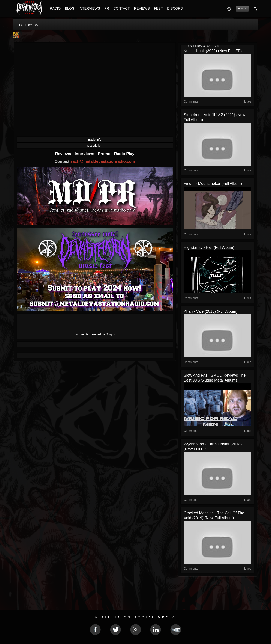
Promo (105, 154)
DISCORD (175, 8)
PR (107, 8)
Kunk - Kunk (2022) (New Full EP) (213, 51)
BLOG (70, 8)
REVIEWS (142, 8)
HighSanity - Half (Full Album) (209, 247)
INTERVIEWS (89, 8)
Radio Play (124, 154)
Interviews (85, 154)
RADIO (55, 8)
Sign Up (242, 9)
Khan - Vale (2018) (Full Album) (210, 311)
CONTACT (121, 8)
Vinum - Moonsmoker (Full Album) (213, 184)
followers (29, 25)
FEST (158, 8)
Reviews (64, 154)
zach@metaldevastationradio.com (103, 161)
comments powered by (95, 334)
